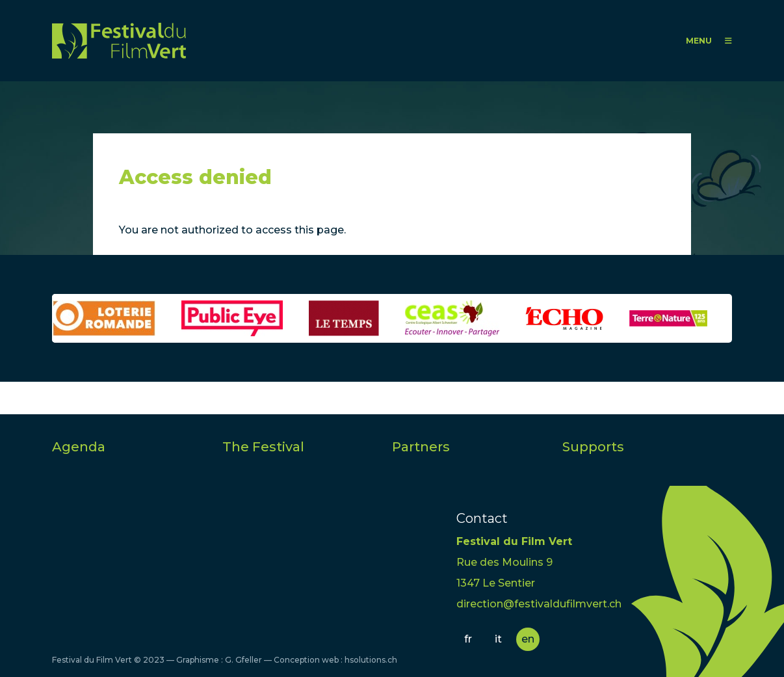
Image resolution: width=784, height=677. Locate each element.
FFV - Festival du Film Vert (119, 41)
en (528, 639)
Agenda (79, 447)
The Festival (263, 447)
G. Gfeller (243, 660)
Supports (593, 447)
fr (468, 639)
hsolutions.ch (371, 660)
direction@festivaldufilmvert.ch (539, 604)
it (498, 639)
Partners (421, 447)
